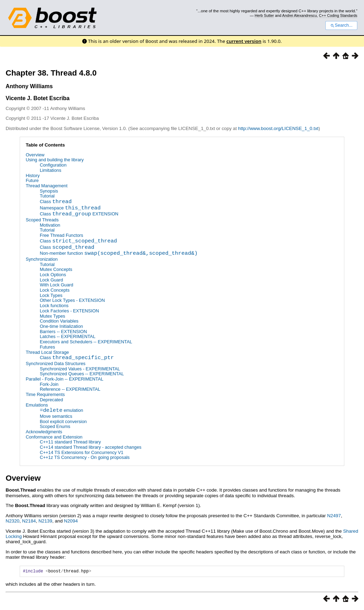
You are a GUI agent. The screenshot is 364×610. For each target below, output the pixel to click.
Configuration (53, 165)
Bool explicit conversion (63, 421)
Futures (47, 347)
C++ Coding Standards (338, 15)
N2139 (45, 521)
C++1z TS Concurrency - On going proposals (85, 458)
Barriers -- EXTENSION (63, 332)
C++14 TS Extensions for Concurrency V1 (82, 452)
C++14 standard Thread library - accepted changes (90, 447)
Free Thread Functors (61, 235)
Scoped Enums (55, 427)
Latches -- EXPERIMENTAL (67, 337)
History (33, 176)
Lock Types (51, 295)
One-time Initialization (61, 326)
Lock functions (54, 306)
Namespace (70, 209)
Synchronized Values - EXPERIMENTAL (80, 369)
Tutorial (47, 196)
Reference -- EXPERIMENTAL (70, 390)
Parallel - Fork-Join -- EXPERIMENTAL (64, 379)
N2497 (334, 516)
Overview (35, 155)
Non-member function (119, 254)
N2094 (71, 521)
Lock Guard (51, 280)
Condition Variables (59, 321)
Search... (341, 25)
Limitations (50, 170)
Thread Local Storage (47, 352)
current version (244, 41)
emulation (61, 411)
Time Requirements (45, 394)
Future (32, 180)
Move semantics (56, 416)
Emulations (37, 405)
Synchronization (42, 259)
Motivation (50, 225)
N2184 (29, 521)
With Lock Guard (56, 285)
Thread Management (47, 186)
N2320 (12, 521)
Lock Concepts (55, 290)
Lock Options (53, 275)
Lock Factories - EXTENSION (69, 311)
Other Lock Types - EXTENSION (72, 301)
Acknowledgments (44, 432)
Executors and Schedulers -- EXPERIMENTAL (86, 342)
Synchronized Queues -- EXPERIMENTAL (82, 374)
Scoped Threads (42, 220)
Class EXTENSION (79, 215)
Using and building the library (55, 160)
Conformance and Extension (54, 437)
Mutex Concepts (56, 270)
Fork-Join (49, 384)
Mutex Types (52, 316)
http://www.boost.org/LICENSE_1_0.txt (278, 128)
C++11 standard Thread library (70, 442)
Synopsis (49, 191)
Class (56, 202)
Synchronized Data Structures (56, 364)
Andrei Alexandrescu (300, 15)
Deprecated (51, 400)
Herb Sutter (264, 15)
